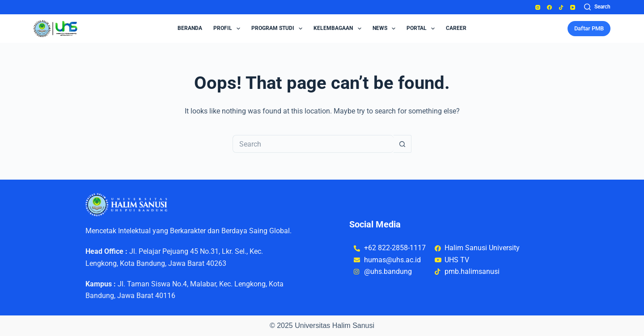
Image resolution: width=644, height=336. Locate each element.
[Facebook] (549, 7)
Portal (422, 29)
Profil (229, 29)
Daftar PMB (589, 28)
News (386, 29)
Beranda (190, 28)
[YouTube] (573, 7)
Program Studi (279, 29)
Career (456, 28)
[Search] (597, 7)
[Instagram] (538, 7)
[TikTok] (561, 7)
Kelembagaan (339, 29)
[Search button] (402, 144)
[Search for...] (313, 144)
